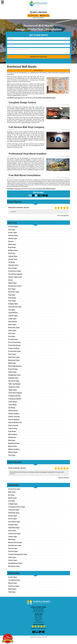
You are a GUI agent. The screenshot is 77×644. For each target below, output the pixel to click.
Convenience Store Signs (17, 507)
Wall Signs (12, 440)
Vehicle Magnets (14, 420)
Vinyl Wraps (12, 431)
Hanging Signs (13, 304)
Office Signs (12, 330)
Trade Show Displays (15, 393)
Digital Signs (12, 283)
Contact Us (44, 16)
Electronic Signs (14, 292)
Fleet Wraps (12, 298)
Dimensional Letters (15, 286)
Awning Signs (13, 238)
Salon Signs (12, 557)
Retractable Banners (15, 366)
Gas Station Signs (14, 522)
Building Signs (13, 250)
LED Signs (11, 310)
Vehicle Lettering (14, 417)
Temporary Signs (14, 387)
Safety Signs (12, 372)
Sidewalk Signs (13, 378)
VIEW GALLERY (38, 71)
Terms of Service (38, 619)
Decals (10, 280)
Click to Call (33, 16)
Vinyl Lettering (13, 425)
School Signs (13, 560)
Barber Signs (12, 498)
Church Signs (13, 268)
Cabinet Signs (13, 256)
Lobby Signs (12, 319)
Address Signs (13, 235)
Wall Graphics (13, 434)
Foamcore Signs (14, 586)
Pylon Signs (12, 354)
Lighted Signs (13, 316)
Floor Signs (12, 301)
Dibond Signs (13, 583)
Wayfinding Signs (14, 443)
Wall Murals (12, 437)
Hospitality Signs (14, 528)
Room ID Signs (13, 369)
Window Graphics (14, 449)
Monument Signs (14, 328)
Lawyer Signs (13, 537)
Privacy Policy (38, 617)
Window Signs (13, 452)
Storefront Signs (14, 381)
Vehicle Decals (13, 411)
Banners (11, 241)
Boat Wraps (12, 247)
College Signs (13, 504)
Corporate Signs (14, 510)
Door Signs (12, 289)
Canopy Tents (13, 259)
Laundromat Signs (14, 534)
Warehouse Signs (14, 566)
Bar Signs (11, 495)
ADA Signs (12, 230)
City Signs (12, 501)
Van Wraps (12, 408)
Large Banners (13, 313)
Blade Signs (12, 244)
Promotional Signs (14, 351)
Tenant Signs (13, 390)
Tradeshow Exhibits (15, 399)
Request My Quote (39, 57)
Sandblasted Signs (14, 375)
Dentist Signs (13, 516)
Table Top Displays (14, 384)
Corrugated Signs (14, 580)
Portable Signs (13, 339)
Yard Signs (12, 455)
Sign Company (38, 616)
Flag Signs (12, 295)
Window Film (12, 446)
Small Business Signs (15, 563)
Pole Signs (12, 336)
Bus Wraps (12, 253)
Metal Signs (12, 325)
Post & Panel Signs (14, 342)
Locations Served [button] (38, 622)
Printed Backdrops (14, 345)
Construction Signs (15, 271)
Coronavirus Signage (15, 274)
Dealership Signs (14, 513)
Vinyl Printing (13, 428)
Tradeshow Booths (14, 396)
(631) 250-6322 (38, 12)
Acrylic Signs (13, 232)
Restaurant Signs (14, 360)
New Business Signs (15, 545)
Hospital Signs (13, 525)
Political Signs (13, 551)
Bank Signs (12, 492)
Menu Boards (13, 322)
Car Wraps (12, 262)
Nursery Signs (13, 548)
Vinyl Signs (12, 592)
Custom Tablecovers (15, 277)
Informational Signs (15, 307)
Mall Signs (12, 539)
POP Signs (12, 333)
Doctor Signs (13, 519)
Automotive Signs (14, 489)
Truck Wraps (12, 405)
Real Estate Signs (14, 357)
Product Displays (14, 348)
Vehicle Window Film (15, 422)
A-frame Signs (13, 227)
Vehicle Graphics (14, 414)
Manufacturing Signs (15, 542)
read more (13, 212)
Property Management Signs (18, 554)
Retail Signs (12, 363)
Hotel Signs (12, 531)
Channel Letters (13, 265)
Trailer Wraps (13, 402)
